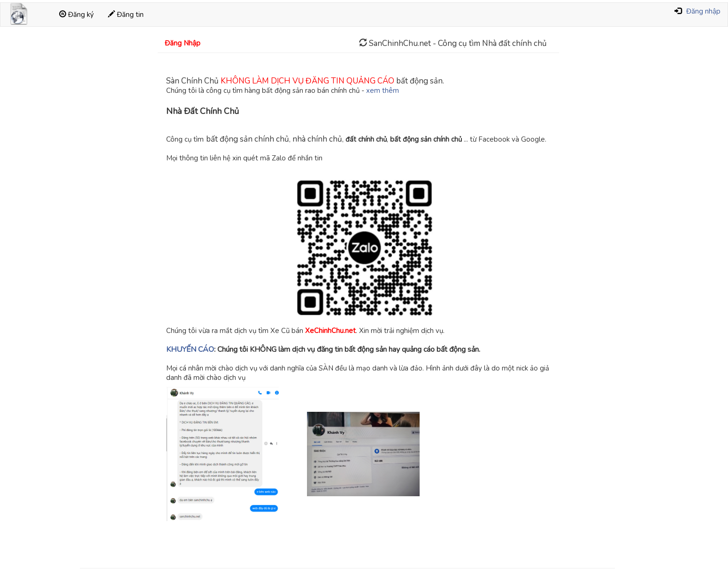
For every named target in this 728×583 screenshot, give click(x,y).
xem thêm (383, 91)
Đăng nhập (703, 11)
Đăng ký (77, 15)
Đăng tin (126, 15)
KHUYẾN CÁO (190, 349)
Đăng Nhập (183, 43)
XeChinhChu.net (330, 331)
